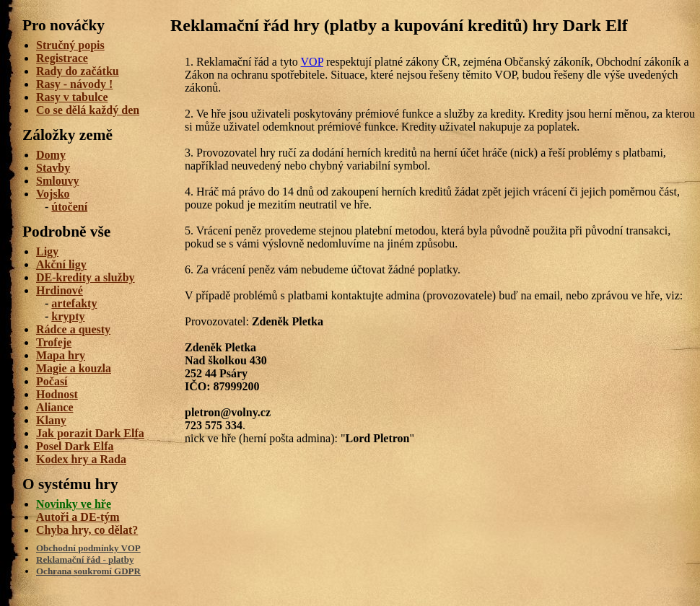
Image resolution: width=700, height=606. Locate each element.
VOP (312, 62)
